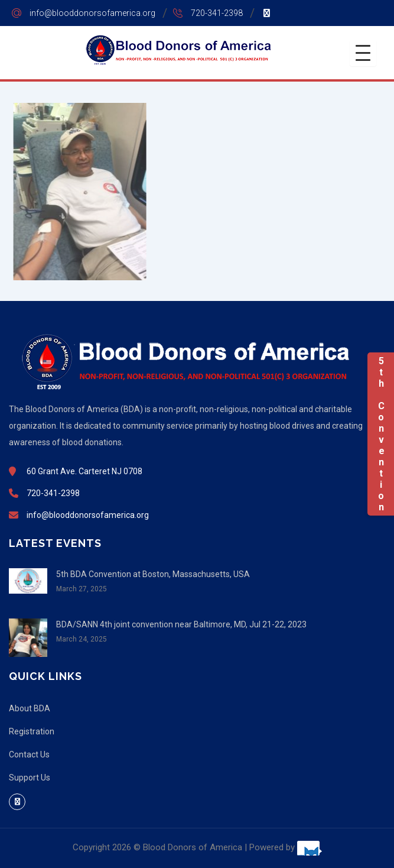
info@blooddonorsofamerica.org (92, 13)
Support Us (30, 778)
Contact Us (29, 754)
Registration (32, 731)
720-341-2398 (217, 13)
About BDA (30, 708)
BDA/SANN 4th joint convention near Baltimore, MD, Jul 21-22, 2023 (181, 624)
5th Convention (381, 434)
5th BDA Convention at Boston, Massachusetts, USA (153, 574)
